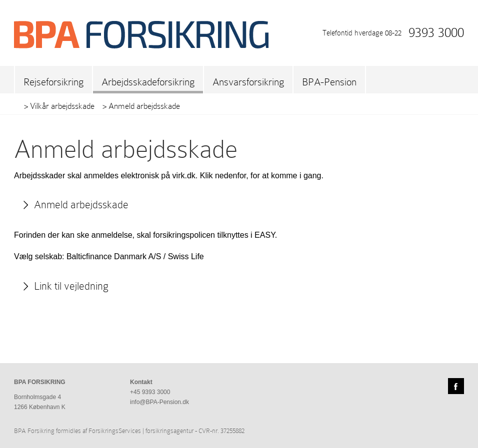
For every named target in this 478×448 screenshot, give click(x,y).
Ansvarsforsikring (248, 82)
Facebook (456, 386)
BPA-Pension (329, 82)
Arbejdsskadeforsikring (148, 82)
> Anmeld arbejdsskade (141, 106)
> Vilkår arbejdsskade (59, 106)
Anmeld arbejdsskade (81, 205)
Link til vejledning (71, 286)
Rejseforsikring (53, 82)
